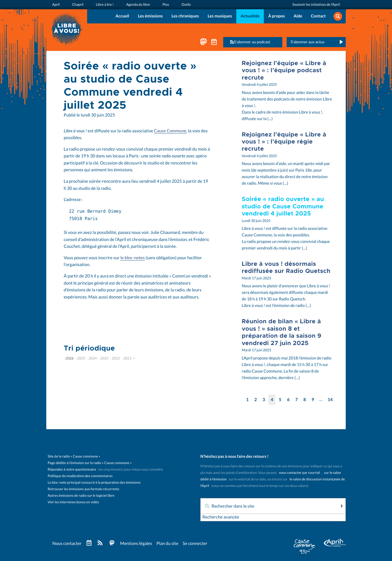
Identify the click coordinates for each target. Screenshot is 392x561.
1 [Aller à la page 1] (247, 400)
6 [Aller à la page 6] (288, 400)
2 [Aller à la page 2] (255, 400)
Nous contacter (67, 544)
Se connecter (195, 544)
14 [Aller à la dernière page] (330, 400)
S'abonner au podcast (249, 42)
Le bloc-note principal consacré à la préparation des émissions (94, 482)
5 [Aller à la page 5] (280, 400)
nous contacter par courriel (300, 473)
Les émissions (150, 16)
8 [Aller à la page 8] (305, 400)
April (56, 4)
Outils (186, 4)
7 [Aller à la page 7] (296, 400)
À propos (276, 16)
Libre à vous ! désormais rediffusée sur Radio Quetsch (286, 267)
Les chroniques (185, 16)
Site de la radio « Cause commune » (74, 456)
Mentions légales (136, 544)
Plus (166, 4)
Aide (298, 16)
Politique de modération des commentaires (80, 476)
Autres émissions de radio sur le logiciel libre (81, 496)
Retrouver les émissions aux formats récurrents (83, 489)
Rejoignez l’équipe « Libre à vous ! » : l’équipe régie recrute (284, 142)
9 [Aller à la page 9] (313, 400)
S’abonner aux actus (307, 42)
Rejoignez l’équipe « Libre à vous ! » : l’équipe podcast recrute (284, 70)
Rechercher (341, 506)
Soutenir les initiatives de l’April (316, 4)
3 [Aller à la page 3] (264, 400)
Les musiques (220, 16)
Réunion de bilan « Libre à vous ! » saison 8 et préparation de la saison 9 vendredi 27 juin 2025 (281, 332)
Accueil (122, 16)
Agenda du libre (138, 4)
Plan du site (167, 544)
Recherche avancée (221, 517)
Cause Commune (170, 131)
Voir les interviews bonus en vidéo (73, 502)
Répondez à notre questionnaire (72, 469)
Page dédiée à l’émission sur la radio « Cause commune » (90, 463)
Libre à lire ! (105, 4)
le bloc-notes (133, 258)
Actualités (250, 16)
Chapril (78, 4)
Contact (318, 16)
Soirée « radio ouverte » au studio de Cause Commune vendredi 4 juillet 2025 (283, 206)
